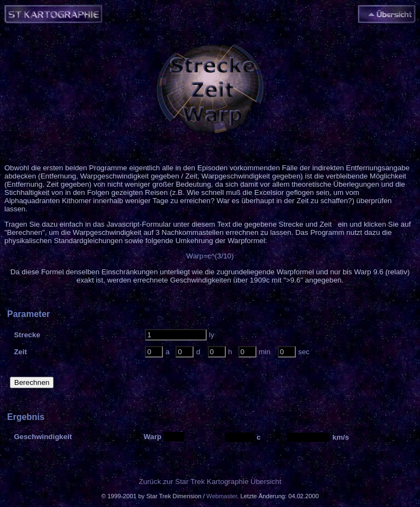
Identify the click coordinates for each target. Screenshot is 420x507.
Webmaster (221, 496)
